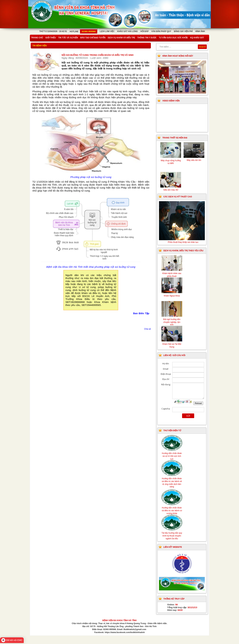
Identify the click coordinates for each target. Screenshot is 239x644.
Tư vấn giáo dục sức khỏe (173, 38)
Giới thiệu (51, 38)
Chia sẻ (147, 329)
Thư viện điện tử (172, 431)
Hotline (83, 32)
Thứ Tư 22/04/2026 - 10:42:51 (53, 31)
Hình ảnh (200, 31)
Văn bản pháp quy (161, 31)
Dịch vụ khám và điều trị (121, 38)
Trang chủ (37, 38)
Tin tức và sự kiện (68, 38)
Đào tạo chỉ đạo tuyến (93, 38)
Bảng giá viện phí (183, 31)
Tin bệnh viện (40, 46)
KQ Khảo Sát (197, 38)
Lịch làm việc (107, 31)
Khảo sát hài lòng (127, 31)
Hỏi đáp (145, 31)
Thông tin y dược (147, 38)
